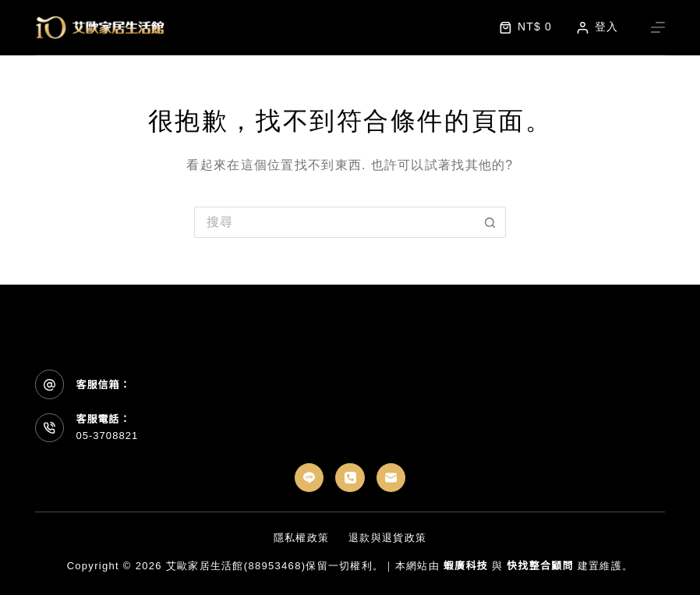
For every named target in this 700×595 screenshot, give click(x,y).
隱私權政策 (302, 538)
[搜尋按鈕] (490, 222)
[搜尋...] (334, 222)
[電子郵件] (391, 478)
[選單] (658, 27)
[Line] (309, 478)
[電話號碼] (350, 478)
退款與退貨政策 (387, 538)
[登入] (597, 27)
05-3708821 (107, 436)
